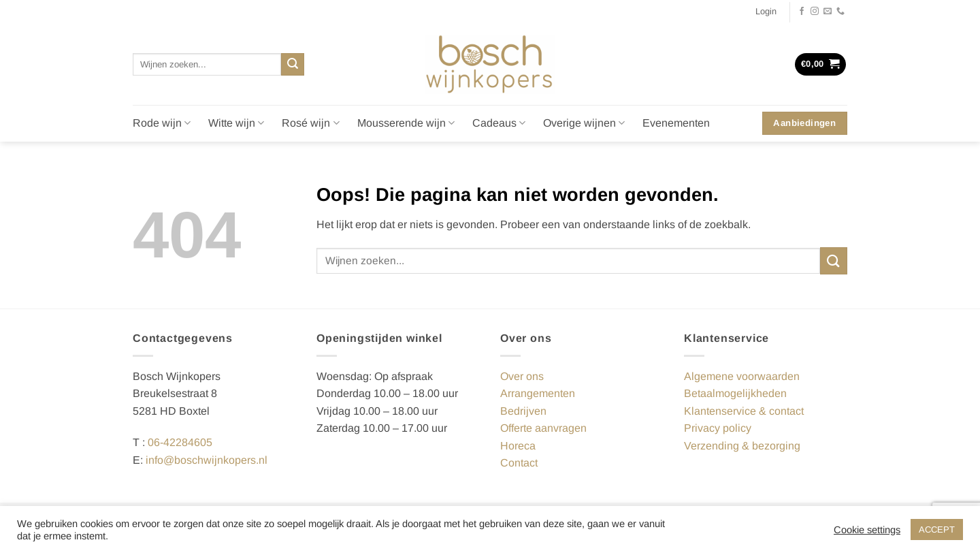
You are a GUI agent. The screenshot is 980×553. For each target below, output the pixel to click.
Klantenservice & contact (744, 411)
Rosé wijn (310, 123)
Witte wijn (236, 123)
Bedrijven (523, 411)
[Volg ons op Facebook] (802, 12)
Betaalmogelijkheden (735, 393)
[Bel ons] (840, 12)
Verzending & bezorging (742, 446)
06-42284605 (180, 442)
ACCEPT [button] (937, 530)
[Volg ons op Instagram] (815, 12)
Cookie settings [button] (867, 530)
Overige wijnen (584, 123)
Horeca (518, 446)
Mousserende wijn (406, 123)
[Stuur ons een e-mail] (828, 12)
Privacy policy (718, 428)
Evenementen (676, 123)
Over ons (522, 376)
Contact (519, 463)
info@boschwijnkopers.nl (207, 460)
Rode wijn (162, 123)
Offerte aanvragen (543, 428)
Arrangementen (538, 393)
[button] (766, 12)
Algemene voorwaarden (742, 376)
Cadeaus (499, 123)
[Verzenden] (293, 65)
